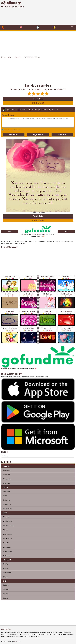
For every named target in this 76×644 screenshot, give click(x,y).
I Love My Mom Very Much (32, 57)
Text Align (53, 110)
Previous (10, 231)
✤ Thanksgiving (8, 551)
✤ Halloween (7, 547)
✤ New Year (7, 517)
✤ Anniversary (7, 470)
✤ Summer (6, 568)
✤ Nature (6, 594)
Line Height (43, 110)
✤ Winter (6, 577)
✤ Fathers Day (7, 538)
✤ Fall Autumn (7, 573)
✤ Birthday (6, 475)
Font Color (22, 110)
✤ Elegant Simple (8, 509)
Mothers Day (18, 57)
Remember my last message (12, 130)
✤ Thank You (7, 504)
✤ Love (5, 496)
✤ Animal (6, 585)
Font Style (11, 110)
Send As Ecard (62, 135)
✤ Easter (6, 530)
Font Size (32, 110)
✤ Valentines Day (8, 521)
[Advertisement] (51, 12)
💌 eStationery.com (41, 213)
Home (3, 57)
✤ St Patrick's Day (8, 525)
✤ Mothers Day (8, 534)
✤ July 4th (6, 543)
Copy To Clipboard (38, 135)
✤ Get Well (6, 491)
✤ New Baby (7, 479)
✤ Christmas (7, 556)
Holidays (10, 57)
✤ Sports (6, 598)
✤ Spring (6, 564)
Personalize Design (38, 99)
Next (66, 231)
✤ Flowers (6, 589)
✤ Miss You (6, 500)
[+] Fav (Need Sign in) (38, 103)
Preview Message (13, 135)
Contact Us (17, 641)
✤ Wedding (6, 483)
